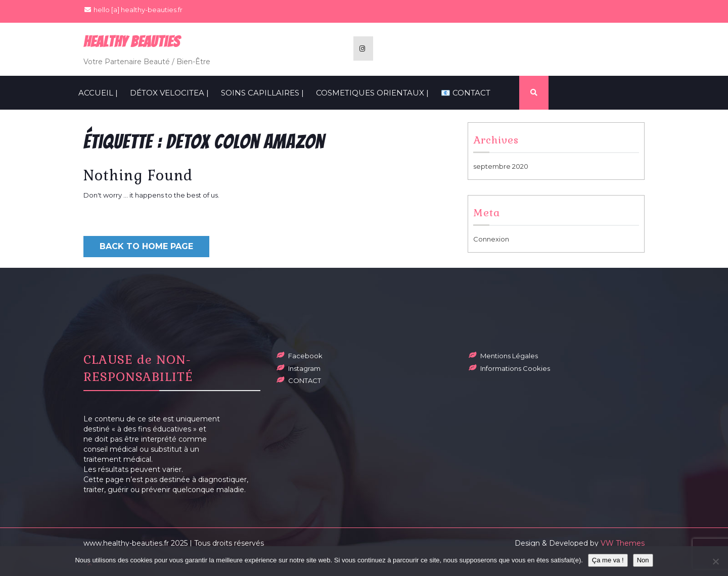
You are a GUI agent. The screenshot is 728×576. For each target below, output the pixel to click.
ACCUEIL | (98, 93)
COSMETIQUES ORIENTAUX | (372, 93)
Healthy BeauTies (132, 42)
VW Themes (622, 543)
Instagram (304, 368)
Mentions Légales (509, 356)
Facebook (305, 356)
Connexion (491, 239)
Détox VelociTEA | (169, 93)
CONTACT (305, 380)
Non (643, 560)
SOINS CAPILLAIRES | (262, 93)
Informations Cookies (515, 368)
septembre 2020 (501, 166)
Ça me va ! (608, 560)
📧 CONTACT (466, 93)
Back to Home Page (146, 246)
